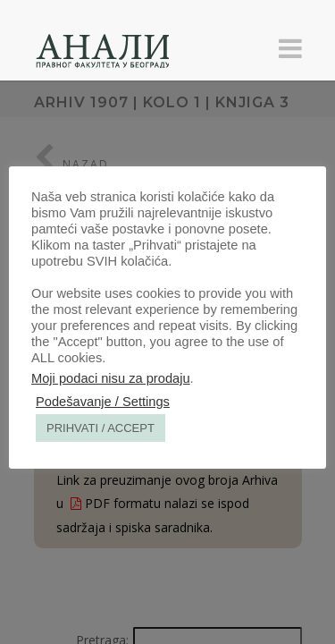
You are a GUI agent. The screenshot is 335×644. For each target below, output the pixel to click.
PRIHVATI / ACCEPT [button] (100, 428)
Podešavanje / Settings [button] (103, 402)
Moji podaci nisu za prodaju (111, 378)
